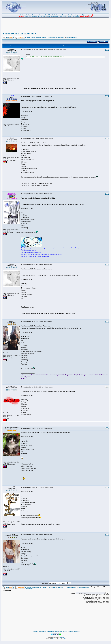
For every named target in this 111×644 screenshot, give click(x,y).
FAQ (26, 16)
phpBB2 (64, 639)
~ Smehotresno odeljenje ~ (56, 38)
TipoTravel (65, 632)
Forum (24, 15)
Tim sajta (64, 15)
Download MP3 (55, 16)
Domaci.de (62, 638)
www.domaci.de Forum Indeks (37, 38)
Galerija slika (42, 16)
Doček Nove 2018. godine (44, 632)
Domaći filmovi (49, 15)
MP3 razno (63, 16)
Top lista (48, 16)
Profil (30, 16)
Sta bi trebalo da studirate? (19, 34)
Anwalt (75, 632)
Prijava (84, 15)
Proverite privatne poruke (74, 15)
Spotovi (69, 16)
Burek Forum (35, 632)
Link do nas (41, 15)
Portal (19, 15)
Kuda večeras (70, 632)
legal (78, 632)
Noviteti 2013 (75, 16)
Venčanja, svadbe (54, 632)
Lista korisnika (57, 15)
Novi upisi (29, 15)
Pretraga (35, 15)
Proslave (60, 632)
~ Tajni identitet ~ (71, 38)
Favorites (35, 16)
